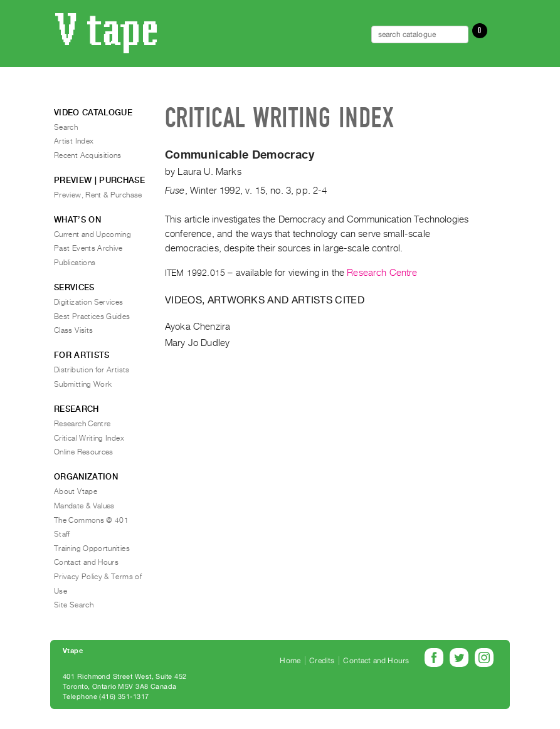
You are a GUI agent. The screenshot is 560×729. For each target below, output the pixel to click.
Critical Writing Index (89, 438)
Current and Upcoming (92, 234)
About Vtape (76, 491)
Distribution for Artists (92, 370)
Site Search (74, 605)
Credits (322, 661)
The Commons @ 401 (91, 520)
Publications (75, 263)
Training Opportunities (92, 548)
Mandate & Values (84, 506)
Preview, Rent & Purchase (98, 195)
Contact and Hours (86, 562)
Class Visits (73, 330)
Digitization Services (89, 302)
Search (66, 127)
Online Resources (84, 452)
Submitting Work (83, 384)
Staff (62, 534)
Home (290, 661)
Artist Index (74, 141)
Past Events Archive (88, 248)
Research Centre (382, 273)
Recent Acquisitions (88, 155)
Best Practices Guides (92, 317)
